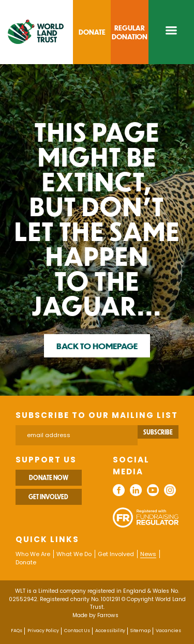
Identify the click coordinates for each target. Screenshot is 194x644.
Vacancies (168, 631)
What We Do (74, 554)
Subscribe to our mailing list (97, 415)
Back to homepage (97, 346)
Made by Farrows (95, 615)
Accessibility (110, 631)
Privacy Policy (43, 631)
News (148, 554)
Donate (26, 562)
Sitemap (140, 631)
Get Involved (48, 497)
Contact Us (77, 631)
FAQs (17, 631)
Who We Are (33, 554)
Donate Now (49, 477)
